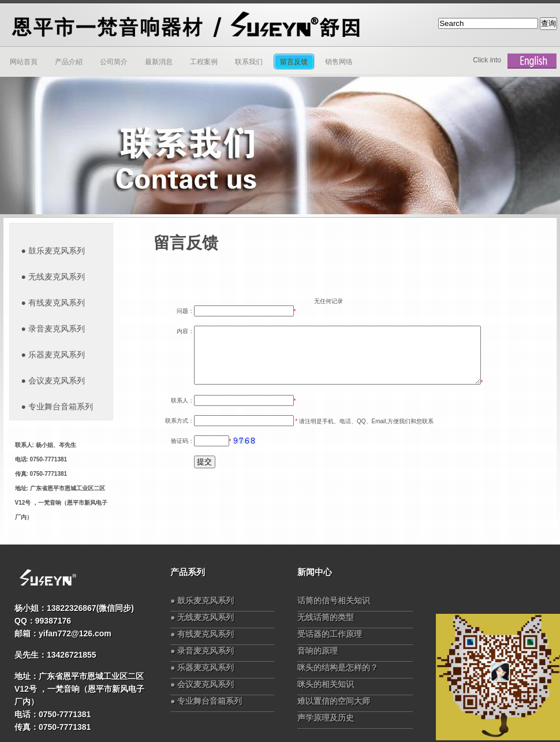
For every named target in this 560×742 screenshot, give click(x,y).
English (532, 61)
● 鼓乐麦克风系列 (202, 601)
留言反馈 (294, 62)
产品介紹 (69, 62)
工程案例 (204, 62)
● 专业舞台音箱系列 (206, 701)
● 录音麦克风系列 (202, 651)
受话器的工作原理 (330, 634)
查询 (548, 23)
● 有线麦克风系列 (202, 634)
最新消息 (159, 62)
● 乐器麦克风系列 (202, 668)
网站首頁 (24, 62)
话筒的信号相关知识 (334, 601)
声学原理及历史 (326, 718)
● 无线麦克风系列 (202, 617)
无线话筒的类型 (326, 617)
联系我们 (249, 62)
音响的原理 (318, 651)
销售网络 (339, 62)
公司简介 (114, 62)
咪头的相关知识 (326, 684)
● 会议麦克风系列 (202, 684)
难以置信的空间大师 (334, 701)
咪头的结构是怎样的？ (338, 668)
